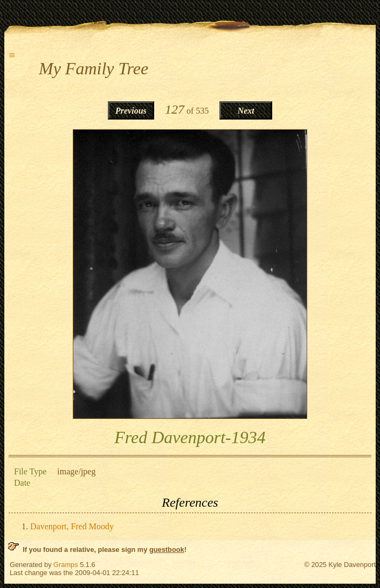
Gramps (66, 565)
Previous (131, 111)
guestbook (167, 549)
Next (246, 111)
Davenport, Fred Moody (72, 526)
